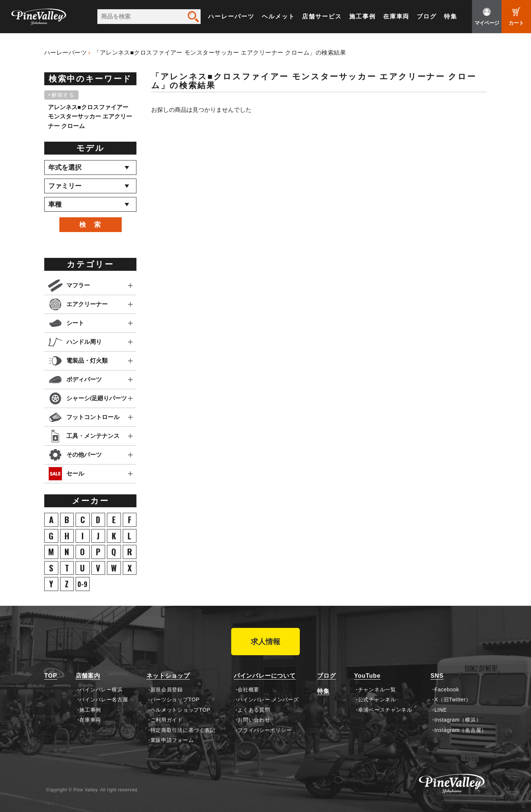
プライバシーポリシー (265, 730)
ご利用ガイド (167, 720)
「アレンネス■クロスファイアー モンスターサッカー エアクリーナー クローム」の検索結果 (220, 53)
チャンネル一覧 (377, 690)
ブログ (427, 16)
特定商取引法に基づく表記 (183, 730)
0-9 (82, 584)
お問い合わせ (254, 720)
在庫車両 (396, 16)
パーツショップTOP (175, 699)
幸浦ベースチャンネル (385, 710)
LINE (441, 710)
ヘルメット (278, 16)
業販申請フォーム (172, 740)
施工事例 (362, 16)
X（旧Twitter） (453, 699)
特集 (451, 16)
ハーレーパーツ (231, 16)
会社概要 (248, 690)
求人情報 (265, 642)
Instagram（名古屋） (461, 730)
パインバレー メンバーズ (268, 699)
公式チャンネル (377, 699)
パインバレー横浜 (101, 690)
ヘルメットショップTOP (181, 710)
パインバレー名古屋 (104, 699)
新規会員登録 (167, 690)
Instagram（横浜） (458, 720)
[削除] (63, 95)
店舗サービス (322, 16)
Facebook (447, 690)
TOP (51, 676)
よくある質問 (254, 710)
